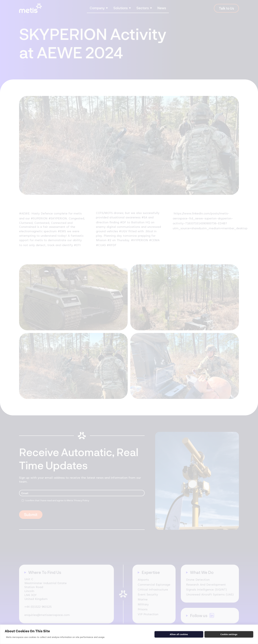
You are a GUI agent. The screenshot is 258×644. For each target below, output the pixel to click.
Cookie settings (229, 634)
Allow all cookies (179, 634)
